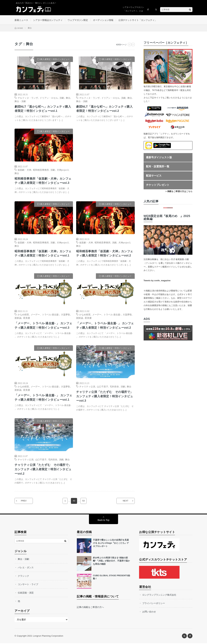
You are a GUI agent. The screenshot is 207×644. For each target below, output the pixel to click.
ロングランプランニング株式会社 (159, 596)
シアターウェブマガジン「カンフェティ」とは (133, 9)
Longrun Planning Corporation (48, 637)
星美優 (27, 318)
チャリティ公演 (87, 387)
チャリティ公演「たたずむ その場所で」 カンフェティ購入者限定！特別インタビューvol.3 (105, 397)
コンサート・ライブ (28, 585)
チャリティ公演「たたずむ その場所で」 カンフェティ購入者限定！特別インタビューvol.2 (43, 470)
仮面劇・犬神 (24, 170)
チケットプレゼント (158, 185)
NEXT (125, 502)
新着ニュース (21, 20)
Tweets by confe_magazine (157, 281)
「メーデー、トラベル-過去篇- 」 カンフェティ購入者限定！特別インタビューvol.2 (105, 326)
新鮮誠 (18, 318)
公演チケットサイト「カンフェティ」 (138, 20)
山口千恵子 (103, 387)
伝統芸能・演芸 (26, 594)
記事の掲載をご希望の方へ (90, 608)
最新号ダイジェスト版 (159, 158)
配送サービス (154, 176)
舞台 (68, 98)
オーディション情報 (103, 20)
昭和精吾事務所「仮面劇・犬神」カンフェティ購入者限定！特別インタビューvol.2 (105, 254)
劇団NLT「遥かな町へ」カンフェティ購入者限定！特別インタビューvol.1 (43, 109)
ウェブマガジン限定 (78, 20)
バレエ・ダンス (26, 568)
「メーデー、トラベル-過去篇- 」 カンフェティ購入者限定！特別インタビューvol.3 (43, 326)
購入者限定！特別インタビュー (55, 60)
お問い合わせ (149, 612)
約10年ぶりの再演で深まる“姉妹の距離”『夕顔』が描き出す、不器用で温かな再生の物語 (111, 562)
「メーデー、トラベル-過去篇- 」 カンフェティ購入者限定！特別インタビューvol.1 (43, 398)
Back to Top (104, 521)
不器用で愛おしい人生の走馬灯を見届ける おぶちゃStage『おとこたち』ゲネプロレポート (111, 544)
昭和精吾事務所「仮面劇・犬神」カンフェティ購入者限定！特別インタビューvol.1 (43, 254)
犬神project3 (63, 170)
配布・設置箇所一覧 (158, 167)
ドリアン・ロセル (49, 98)
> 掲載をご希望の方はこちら (179, 192)
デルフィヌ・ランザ (28, 98)
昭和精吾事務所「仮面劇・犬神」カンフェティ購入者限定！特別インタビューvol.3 (43, 181)
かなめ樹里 (23, 315)
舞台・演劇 (20, 101)
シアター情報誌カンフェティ (48, 20)
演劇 (62, 98)
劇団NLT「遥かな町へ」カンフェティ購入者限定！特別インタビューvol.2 (104, 109)
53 (83, 502)
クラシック (23, 577)
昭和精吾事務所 (41, 170)
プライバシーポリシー (154, 604)
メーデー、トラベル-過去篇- (45, 315)
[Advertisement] (105, 162)
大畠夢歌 (65, 315)
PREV (24, 502)
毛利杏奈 (114, 387)
